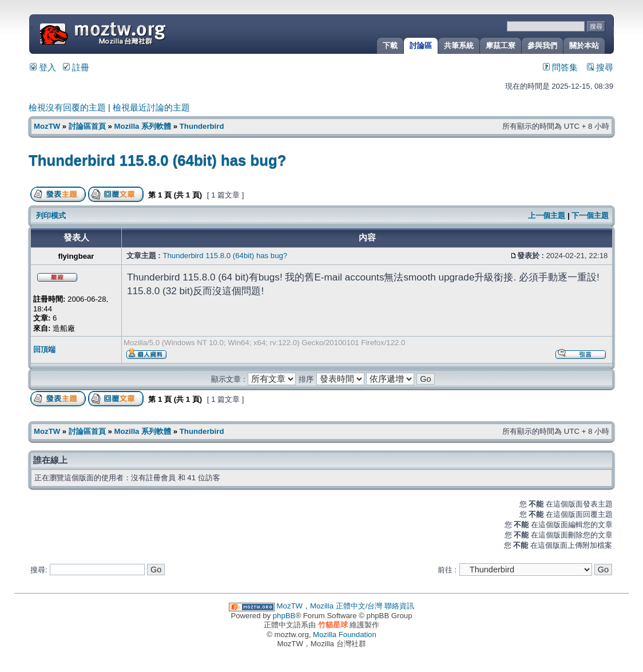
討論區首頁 (87, 126)
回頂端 (44, 349)
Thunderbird (202, 126)
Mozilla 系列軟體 (142, 126)
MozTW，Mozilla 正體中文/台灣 (330, 606)
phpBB (284, 616)
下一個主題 (590, 216)
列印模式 (51, 216)
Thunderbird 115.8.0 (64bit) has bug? (157, 160)
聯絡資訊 (399, 606)
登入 (43, 68)
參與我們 (542, 46)
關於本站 (584, 46)
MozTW (130, 33)
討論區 (421, 46)
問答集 (560, 68)
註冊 (76, 68)
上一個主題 (547, 216)
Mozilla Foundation (345, 635)
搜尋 (600, 68)
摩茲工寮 (501, 46)
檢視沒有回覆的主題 (67, 108)
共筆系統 (459, 46)
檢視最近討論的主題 (151, 108)
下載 (390, 46)
